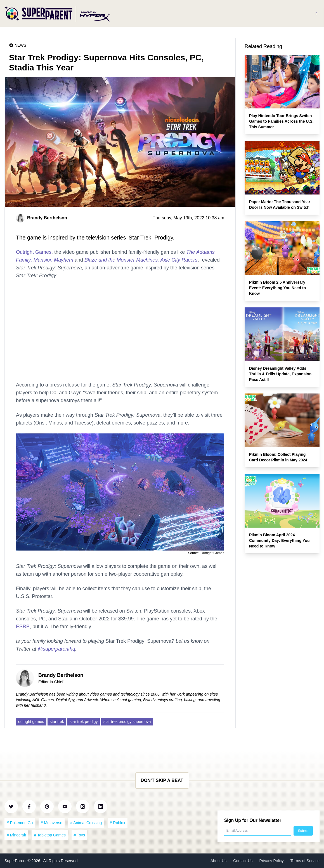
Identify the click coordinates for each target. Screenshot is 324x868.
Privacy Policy (272, 861)
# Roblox (118, 823)
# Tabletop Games (50, 835)
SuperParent (16, 861)
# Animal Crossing (86, 823)
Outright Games (34, 252)
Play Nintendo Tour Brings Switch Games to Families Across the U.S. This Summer (281, 121)
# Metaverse (52, 823)
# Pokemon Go (20, 823)
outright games (31, 722)
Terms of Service (305, 861)
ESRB (23, 627)
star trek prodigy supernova (127, 722)
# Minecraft (16, 835)
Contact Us (243, 861)
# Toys (79, 835)
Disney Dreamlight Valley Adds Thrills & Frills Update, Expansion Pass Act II (280, 374)
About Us (219, 861)
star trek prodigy (84, 722)
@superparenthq (56, 649)
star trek (57, 722)
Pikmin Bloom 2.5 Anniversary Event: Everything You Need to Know (277, 288)
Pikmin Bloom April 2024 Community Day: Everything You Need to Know (279, 540)
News (20, 45)
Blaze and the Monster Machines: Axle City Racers (141, 260)
